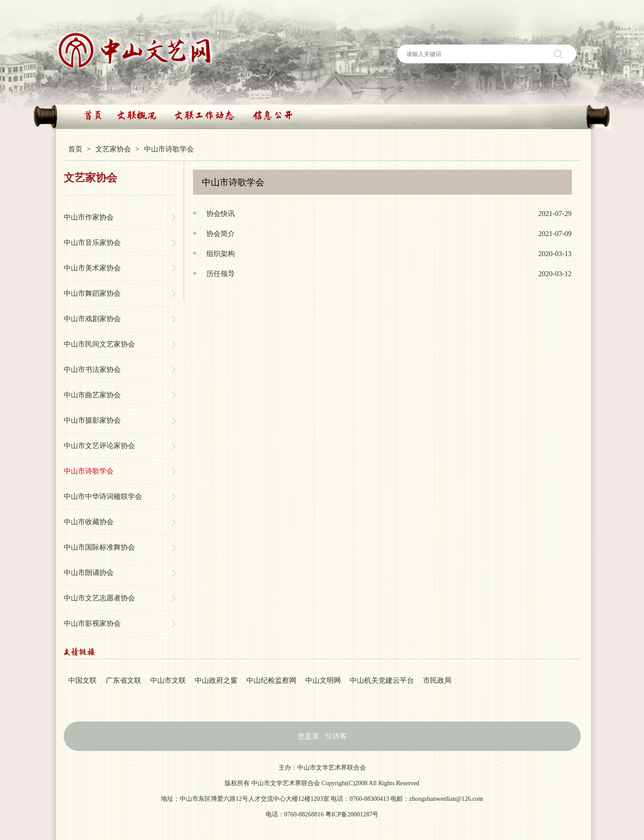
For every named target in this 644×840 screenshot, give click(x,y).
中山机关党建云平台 (382, 680)
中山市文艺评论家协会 (99, 446)
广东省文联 (123, 680)
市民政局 (437, 680)
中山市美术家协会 (92, 268)
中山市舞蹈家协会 (92, 293)
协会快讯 (221, 214)
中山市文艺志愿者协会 (99, 598)
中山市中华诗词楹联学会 (103, 496)
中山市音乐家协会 (92, 243)
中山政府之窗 (216, 680)
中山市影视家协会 (92, 623)
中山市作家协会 (89, 217)
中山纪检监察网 (271, 680)
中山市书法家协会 (92, 369)
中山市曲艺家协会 (92, 395)
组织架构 (221, 254)
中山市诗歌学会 (89, 471)
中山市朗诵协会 (89, 573)
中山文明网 (323, 680)
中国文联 (82, 680)
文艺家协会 (113, 149)
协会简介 (221, 234)
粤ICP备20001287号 (352, 814)
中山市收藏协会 (89, 522)
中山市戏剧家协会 (92, 319)
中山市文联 (168, 680)
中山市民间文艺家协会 (99, 344)
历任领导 (221, 274)
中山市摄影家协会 (92, 420)
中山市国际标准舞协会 (99, 547)
